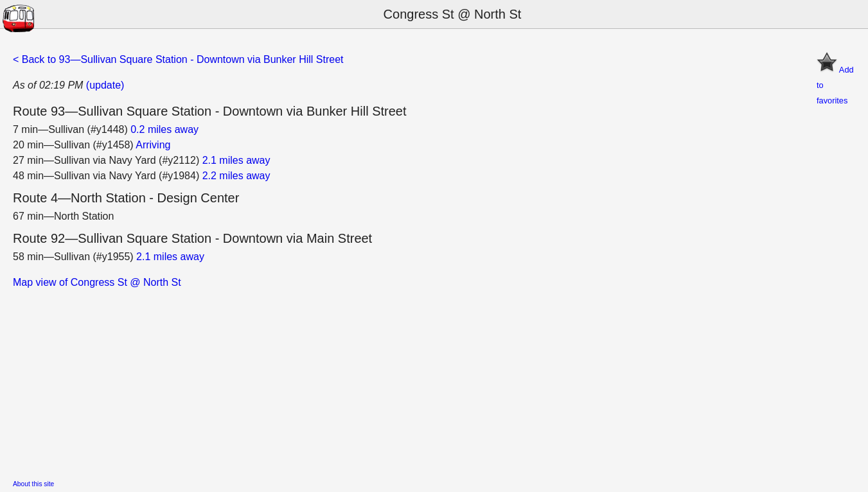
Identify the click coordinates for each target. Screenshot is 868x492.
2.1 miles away (236, 160)
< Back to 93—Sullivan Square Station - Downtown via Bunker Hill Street (178, 59)
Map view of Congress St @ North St (97, 282)
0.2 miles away (164, 129)
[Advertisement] (398, 380)
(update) (105, 85)
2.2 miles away (236, 176)
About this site (33, 484)
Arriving (153, 145)
